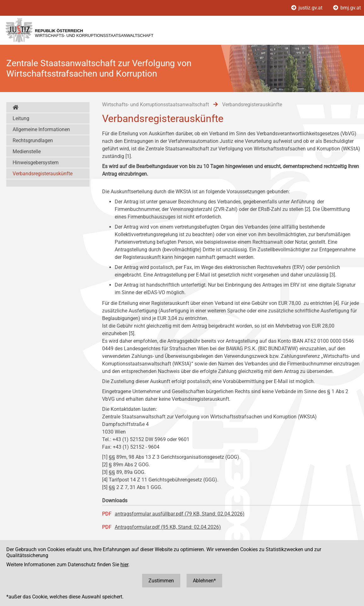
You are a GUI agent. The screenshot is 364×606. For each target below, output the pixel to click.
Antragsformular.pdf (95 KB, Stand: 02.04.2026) (168, 527)
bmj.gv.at (347, 8)
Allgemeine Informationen (41, 129)
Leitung (21, 118)
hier (124, 565)
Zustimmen (161, 581)
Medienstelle (27, 151)
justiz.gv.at (307, 8)
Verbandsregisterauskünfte (43, 174)
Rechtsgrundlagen (33, 140)
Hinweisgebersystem (36, 163)
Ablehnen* (204, 581)
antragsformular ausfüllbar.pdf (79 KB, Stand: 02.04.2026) (180, 514)
